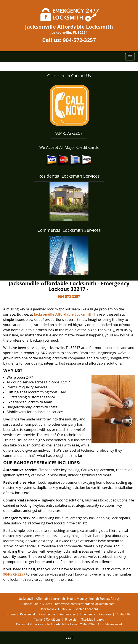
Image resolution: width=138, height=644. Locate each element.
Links (100, 620)
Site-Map (87, 620)
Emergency (87, 614)
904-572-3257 (79, 40)
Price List (71, 620)
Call (69, 638)
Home (11, 614)
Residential (27, 614)
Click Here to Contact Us (69, 76)
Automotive (68, 614)
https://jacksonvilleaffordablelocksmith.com (85, 604)
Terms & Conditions (47, 620)
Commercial (47, 614)
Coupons (105, 614)
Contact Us (123, 614)
